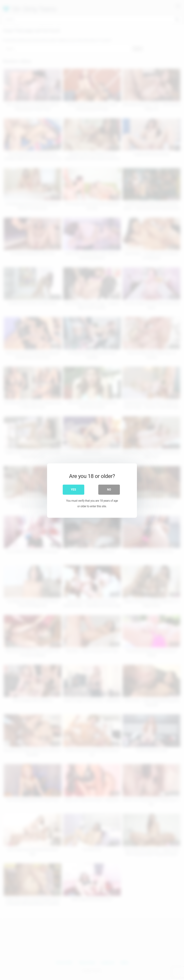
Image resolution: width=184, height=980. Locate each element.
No (109, 489)
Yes (74, 489)
